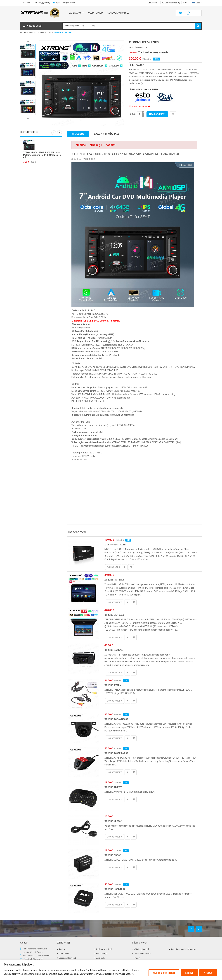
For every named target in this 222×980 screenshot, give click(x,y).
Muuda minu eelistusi (164, 973)
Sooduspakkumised (67, 958)
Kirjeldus (78, 134)
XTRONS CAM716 (113, 650)
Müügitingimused (141, 949)
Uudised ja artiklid (104, 949)
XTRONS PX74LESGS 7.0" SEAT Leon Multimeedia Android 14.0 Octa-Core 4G (42, 155)
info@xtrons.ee (36, 959)
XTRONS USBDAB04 (115, 889)
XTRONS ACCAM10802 (116, 719)
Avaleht (62, 949)
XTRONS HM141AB (114, 580)
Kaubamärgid (102, 954)
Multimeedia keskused (34, 33)
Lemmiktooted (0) (171, 3)
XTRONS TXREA (113, 685)
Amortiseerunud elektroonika (183, 949)
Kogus (132, 114)
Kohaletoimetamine (142, 954)
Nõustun (208, 973)
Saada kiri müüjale (138, 47)
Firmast (137, 958)
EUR (186, 3)
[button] (41, 26)
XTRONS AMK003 (113, 787)
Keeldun (189, 973)
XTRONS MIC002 (113, 821)
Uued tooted (64, 954)
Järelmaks (101, 958)
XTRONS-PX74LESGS (63, 33)
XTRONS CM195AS (114, 615)
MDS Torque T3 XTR (115, 545)
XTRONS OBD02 (113, 855)
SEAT (49, 33)
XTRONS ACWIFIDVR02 (116, 753)
